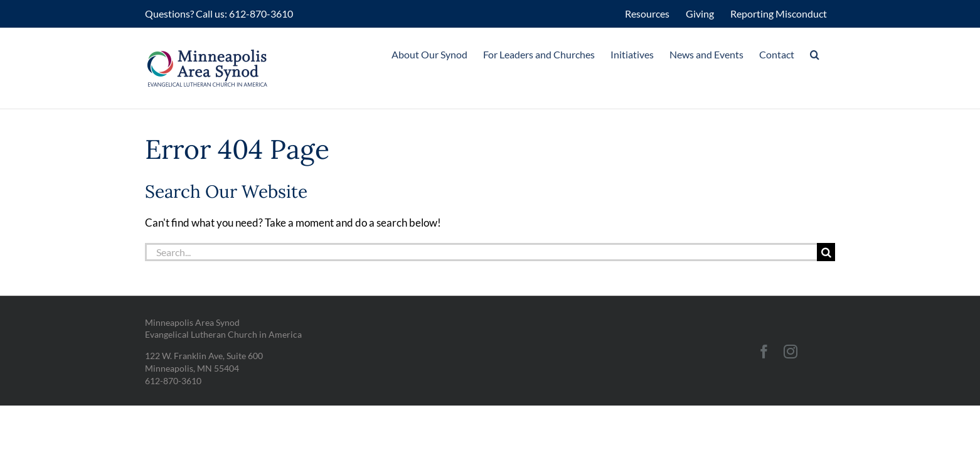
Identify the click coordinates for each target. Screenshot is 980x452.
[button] (830, 55)
